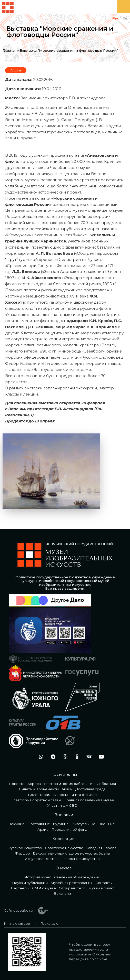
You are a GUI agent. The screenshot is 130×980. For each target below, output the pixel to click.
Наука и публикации (30, 883)
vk (88, 757)
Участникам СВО (62, 805)
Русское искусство (25, 848)
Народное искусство (81, 859)
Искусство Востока (42, 859)
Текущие (17, 824)
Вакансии (62, 893)
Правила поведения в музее (89, 800)
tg (52, 757)
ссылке (101, 959)
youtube (100, 757)
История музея (38, 877)
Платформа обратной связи (36, 800)
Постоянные (39, 824)
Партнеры (20, 888)
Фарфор (22, 853)
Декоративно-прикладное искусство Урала (71, 853)
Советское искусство (64, 848)
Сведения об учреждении (77, 877)
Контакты (104, 883)
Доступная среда (91, 789)
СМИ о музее (44, 888)
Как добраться (103, 784)
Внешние (107, 824)
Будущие (61, 824)
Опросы (61, 795)
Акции (67, 789)
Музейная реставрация (72, 883)
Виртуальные (83, 824)
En (125, 18)
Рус (116, 18)
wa (39, 757)
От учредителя (72, 888)
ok (76, 757)
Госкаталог (50, 923)
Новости (17, 784)
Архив (16, 70)
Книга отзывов (84, 795)
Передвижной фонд (69, 829)
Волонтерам (39, 795)
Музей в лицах (101, 888)
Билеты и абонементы (39, 789)
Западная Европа (101, 848)
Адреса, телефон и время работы (57, 784)
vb (64, 757)
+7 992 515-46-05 (27, 757)
